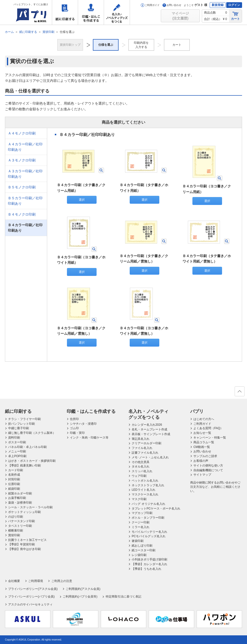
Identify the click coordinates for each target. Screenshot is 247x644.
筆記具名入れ (141, 439)
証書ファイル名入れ (145, 453)
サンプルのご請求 (205, 456)
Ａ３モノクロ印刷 (22, 160)
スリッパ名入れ (142, 471)
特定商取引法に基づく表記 (123, 597)
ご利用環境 (36, 581)
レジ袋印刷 (139, 555)
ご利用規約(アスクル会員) (83, 589)
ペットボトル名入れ (145, 481)
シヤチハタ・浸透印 (83, 424)
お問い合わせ (172, 5)
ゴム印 (74, 428)
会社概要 (14, 581)
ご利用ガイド (150, 5)
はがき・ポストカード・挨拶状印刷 (32, 461)
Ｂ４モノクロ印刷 (22, 214)
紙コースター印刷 (144, 550)
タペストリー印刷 (20, 526)
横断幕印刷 (16, 531)
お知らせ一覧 (202, 433)
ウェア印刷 (139, 476)
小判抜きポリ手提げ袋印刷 (149, 559)
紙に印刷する (65, 12)
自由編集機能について (208, 470)
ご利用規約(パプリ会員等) (80, 597)
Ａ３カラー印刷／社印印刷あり (25, 174)
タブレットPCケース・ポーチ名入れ (156, 509)
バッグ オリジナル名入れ (148, 504)
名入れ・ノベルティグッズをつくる (117, 12)
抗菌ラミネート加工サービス (27, 540)
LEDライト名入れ (143, 490)
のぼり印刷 (16, 517)
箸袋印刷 (138, 541)
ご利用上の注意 (62, 581)
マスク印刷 (139, 499)
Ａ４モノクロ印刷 (22, 133)
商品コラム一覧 (204, 442)
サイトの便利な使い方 (208, 466)
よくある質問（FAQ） (208, 428)
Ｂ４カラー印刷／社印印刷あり (25, 228)
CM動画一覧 (202, 447)
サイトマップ (202, 475)
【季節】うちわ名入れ (146, 569)
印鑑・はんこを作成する (91, 12)
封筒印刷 (14, 479)
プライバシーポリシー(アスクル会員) (33, 589)
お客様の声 (201, 461)
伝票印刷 (14, 484)
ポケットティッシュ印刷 (24, 512)
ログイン (234, 5)
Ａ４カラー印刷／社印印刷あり (25, 147)
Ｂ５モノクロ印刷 (22, 187)
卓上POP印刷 (17, 456)
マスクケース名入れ (145, 494)
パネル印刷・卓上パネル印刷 (27, 447)
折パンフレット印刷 (21, 424)
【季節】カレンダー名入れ (149, 564)
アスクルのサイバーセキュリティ (30, 604)
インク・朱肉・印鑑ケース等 (89, 438)
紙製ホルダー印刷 (20, 493)
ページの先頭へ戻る (239, 393)
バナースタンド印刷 (21, 521)
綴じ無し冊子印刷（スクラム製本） (32, 433)
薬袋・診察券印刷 (20, 503)
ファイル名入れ (142, 448)
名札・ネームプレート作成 (149, 429)
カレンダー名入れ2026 (147, 425)
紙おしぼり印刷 (142, 546)
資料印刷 (14, 438)
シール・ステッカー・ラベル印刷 (30, 507)
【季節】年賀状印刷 (21, 544)
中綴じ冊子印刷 (19, 428)
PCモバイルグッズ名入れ (149, 536)
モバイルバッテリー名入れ (149, 532)
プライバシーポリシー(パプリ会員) (31, 597)
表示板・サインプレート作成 (151, 434)
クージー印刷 (141, 522)
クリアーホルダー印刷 (146, 443)
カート (235, 16)
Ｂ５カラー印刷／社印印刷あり (25, 201)
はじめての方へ (204, 419)
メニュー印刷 (17, 451)
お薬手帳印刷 (17, 498)
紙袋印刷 (14, 489)
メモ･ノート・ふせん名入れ (150, 457)
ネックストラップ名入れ (148, 485)
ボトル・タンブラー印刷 (148, 518)
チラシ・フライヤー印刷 (24, 419)
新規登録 (218, 5)
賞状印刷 (14, 535)
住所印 (74, 419)
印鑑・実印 (77, 433)
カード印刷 (16, 470)
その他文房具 (141, 462)
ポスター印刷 (17, 442)
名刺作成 (14, 475)
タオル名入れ (141, 466)
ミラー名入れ (141, 527)
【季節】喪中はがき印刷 (24, 549)
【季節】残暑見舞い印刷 (24, 466)
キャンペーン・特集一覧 (210, 438)
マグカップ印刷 (142, 513)
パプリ (197, 411)
